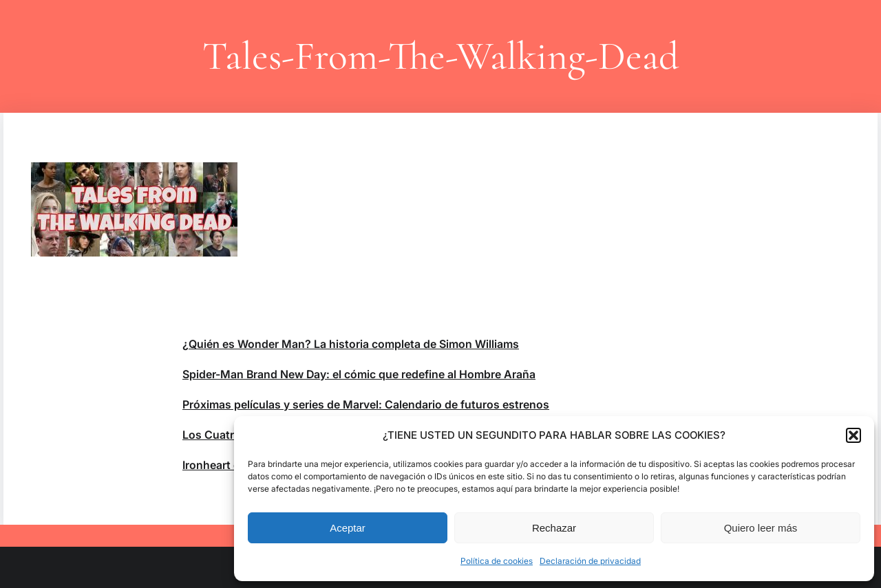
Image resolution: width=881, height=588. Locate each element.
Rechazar (554, 528)
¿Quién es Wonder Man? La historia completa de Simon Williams (351, 344)
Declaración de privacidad (590, 561)
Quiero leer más (761, 528)
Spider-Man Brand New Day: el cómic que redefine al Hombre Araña (359, 374)
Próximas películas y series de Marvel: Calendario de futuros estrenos (366, 404)
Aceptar (348, 528)
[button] (853, 435)
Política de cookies (497, 561)
